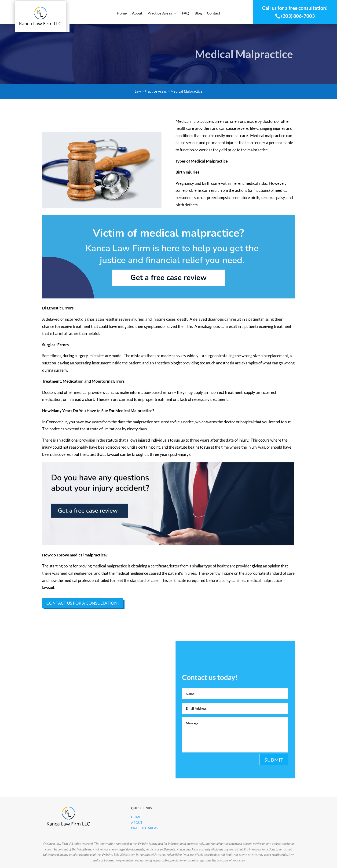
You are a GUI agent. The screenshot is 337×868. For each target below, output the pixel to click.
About (137, 13)
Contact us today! (257, 813)
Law (138, 91)
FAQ (186, 13)
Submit (274, 760)
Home (122, 13)
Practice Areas (160, 13)
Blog (198, 13)
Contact (214, 13)
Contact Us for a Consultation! (83, 603)
